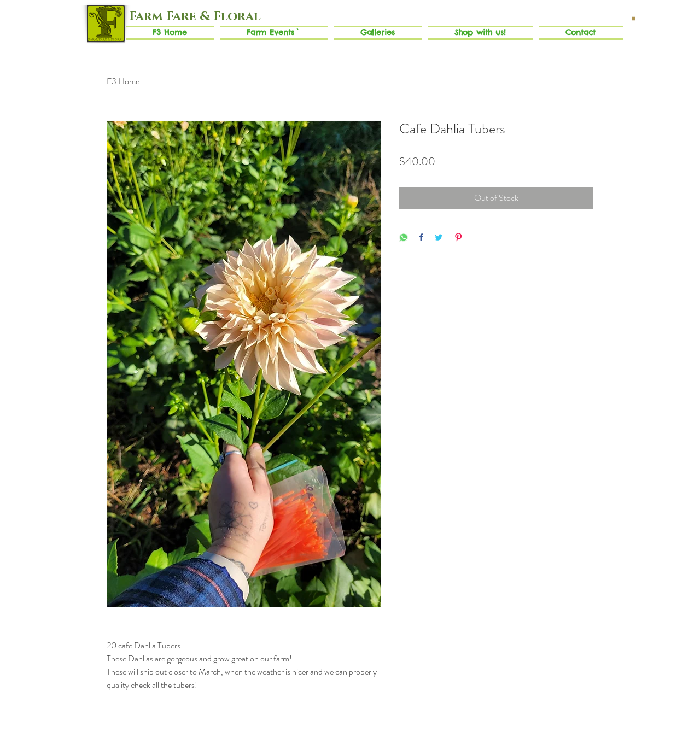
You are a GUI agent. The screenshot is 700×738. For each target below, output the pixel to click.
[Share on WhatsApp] (404, 238)
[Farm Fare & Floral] (194, 17)
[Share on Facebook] (421, 238)
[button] (634, 18)
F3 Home (123, 81)
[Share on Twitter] (439, 238)
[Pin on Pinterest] (458, 238)
